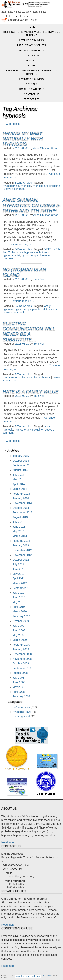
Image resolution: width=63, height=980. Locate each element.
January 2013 (21, 546)
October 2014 (21, 461)
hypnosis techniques (37, 252)
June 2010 (19, 597)
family (47, 306)
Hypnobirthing (11, 186)
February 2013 (21, 541)
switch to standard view (28, 976)
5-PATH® (49, 249)
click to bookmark (17, 16)
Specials (32, 84)
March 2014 (20, 489)
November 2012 (22, 555)
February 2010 (21, 616)
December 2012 (22, 550)
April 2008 (19, 692)
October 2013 (21, 508)
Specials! (32, 60)
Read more (8, 842)
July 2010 (18, 593)
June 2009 (19, 630)
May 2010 (18, 602)
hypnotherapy (30, 255)
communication (12, 378)
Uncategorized (21, 717)
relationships (49, 309)
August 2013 (20, 517)
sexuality (37, 430)
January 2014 (21, 498)
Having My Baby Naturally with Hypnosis (23, 139)
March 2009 (20, 640)
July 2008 (18, 678)
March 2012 (20, 583)
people (36, 309)
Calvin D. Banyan (46, 976)
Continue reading (19, 244)
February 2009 (21, 645)
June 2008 (19, 682)
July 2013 (18, 522)
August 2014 (20, 470)
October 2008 (21, 663)
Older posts (11, 124)
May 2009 (18, 635)
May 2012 (18, 574)
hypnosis (26, 186)
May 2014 (18, 479)
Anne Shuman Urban (46, 148)
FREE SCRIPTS (31, 99)
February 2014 (21, 494)
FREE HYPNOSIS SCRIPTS (31, 45)
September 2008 (23, 668)
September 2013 (23, 512)
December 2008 (22, 654)
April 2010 (19, 607)
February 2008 (21, 696)
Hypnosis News (22, 712)
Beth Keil (39, 279)
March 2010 (20, 612)
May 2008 (18, 687)
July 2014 (18, 475)
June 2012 (19, 569)
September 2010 (23, 588)
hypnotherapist (11, 255)
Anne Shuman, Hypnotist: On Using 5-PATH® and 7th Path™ (32, 205)
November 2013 (22, 503)
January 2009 (21, 649)
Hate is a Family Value (30, 392)
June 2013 (19, 527)
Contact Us (32, 55)
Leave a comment (15, 189)
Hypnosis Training (32, 40)
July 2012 (18, 564)
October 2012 (21, 560)
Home (32, 27)
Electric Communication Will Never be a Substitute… (29, 331)
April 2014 (19, 484)
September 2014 (23, 465)
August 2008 (20, 673)
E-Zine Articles (23, 183)
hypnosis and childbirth (46, 186)
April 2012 (19, 579)
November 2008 (22, 659)
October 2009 (21, 621)
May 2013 (18, 531)
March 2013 (20, 536)
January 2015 (21, 456)
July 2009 (18, 626)
